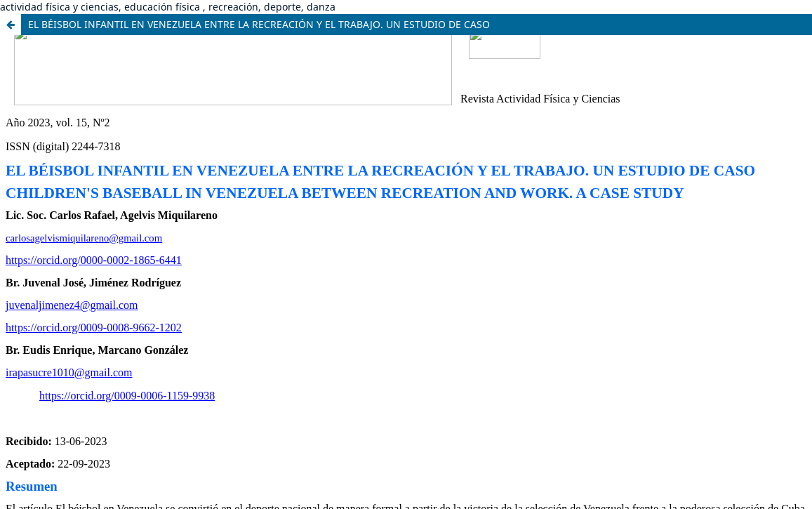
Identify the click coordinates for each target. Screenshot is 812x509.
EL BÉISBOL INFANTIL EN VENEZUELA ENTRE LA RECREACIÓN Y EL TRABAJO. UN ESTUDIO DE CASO (259, 24)
